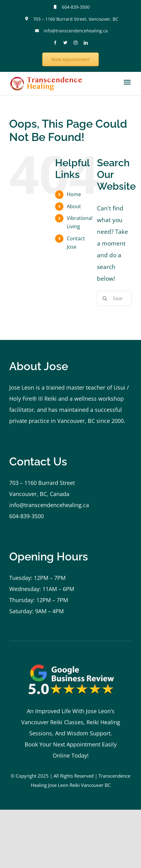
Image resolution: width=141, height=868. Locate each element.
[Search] (105, 298)
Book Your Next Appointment (62, 744)
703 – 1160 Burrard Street (42, 483)
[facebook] (55, 43)
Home (74, 194)
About (74, 206)
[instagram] (76, 43)
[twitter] (65, 43)
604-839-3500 (76, 7)
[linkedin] (86, 43)
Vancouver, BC (76, 421)
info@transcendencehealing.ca (76, 31)
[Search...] (114, 298)
